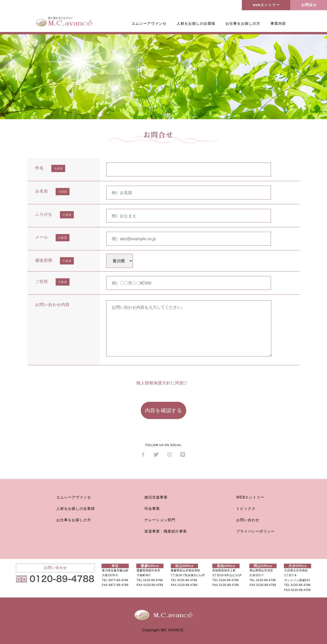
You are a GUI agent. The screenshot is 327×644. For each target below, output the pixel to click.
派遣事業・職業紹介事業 (166, 531)
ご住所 (42, 281)
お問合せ (309, 5)
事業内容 (278, 23)
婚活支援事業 (156, 497)
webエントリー (266, 5)
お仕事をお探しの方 (243, 23)
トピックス (246, 509)
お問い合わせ (248, 520)
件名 (40, 168)
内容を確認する (163, 410)
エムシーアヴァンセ (149, 23)
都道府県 (44, 260)
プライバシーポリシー (255, 531)
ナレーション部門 (160, 520)
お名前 (42, 191)
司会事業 (152, 509)
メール (42, 237)
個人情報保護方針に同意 (161, 383)
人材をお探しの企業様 (196, 23)
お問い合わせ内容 (52, 305)
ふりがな (44, 214)
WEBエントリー (250, 497)
